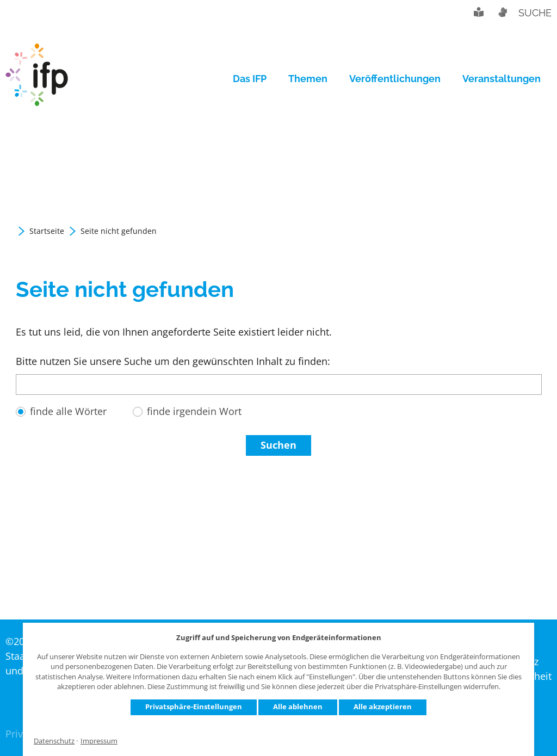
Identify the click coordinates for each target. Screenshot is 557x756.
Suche (535, 13)
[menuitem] (255, 79)
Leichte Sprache (479, 12)
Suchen (278, 445)
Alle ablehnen (298, 707)
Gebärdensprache (502, 12)
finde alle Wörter (68, 411)
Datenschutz (54, 741)
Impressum (99, 741)
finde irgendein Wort (194, 411)
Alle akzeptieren (383, 707)
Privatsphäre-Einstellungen (194, 707)
